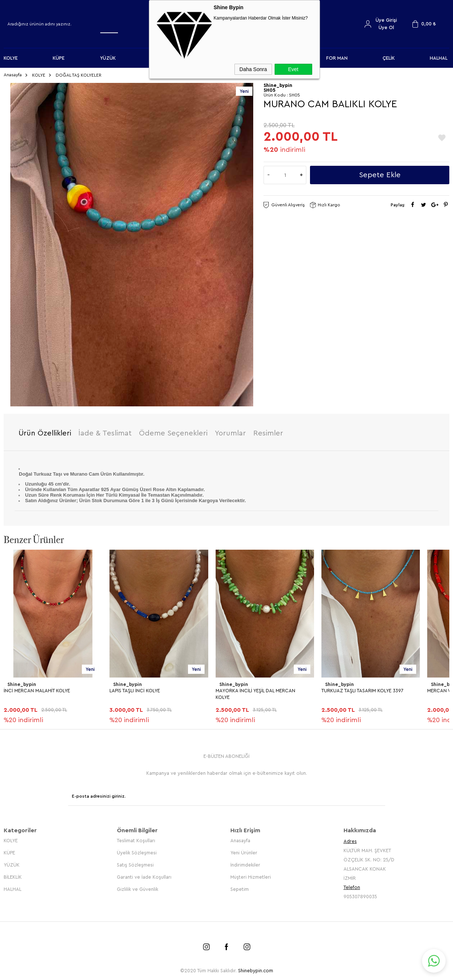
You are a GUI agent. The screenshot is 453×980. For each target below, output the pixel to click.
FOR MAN (337, 58)
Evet (293, 69)
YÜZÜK (108, 58)
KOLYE (11, 58)
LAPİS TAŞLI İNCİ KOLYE (135, 691)
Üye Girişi (386, 20)
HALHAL (439, 58)
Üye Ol (386, 27)
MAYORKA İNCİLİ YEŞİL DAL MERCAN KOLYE (255, 694)
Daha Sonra (253, 69)
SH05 (269, 90)
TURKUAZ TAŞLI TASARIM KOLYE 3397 (363, 691)
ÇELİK (389, 58)
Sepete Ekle (380, 175)
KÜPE (59, 58)
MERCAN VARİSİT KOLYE (30, 867)
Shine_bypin (22, 684)
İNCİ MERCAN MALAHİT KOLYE (37, 691)
